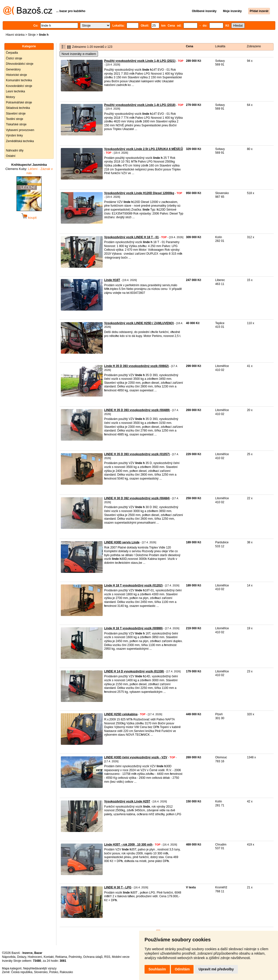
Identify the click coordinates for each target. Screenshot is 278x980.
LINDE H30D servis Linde (122, 542)
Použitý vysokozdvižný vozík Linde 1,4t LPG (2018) (140, 105)
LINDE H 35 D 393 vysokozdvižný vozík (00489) (137, 410)
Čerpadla (12, 53)
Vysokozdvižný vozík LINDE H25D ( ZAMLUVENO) (139, 323)
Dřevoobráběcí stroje (20, 64)
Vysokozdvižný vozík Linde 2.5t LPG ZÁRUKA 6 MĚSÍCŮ (144, 149)
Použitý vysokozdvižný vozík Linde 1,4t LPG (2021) (140, 61)
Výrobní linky (14, 135)
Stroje (32, 35)
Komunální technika (19, 80)
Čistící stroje (14, 58)
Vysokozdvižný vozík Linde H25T (127, 801)
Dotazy (21, 957)
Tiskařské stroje (16, 124)
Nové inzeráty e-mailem (79, 54)
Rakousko (66, 972)
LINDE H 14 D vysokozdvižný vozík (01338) (134, 671)
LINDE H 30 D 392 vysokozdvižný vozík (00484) (137, 498)
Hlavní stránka (15, 35)
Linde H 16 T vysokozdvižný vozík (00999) (133, 628)
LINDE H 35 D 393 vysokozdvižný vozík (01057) (137, 454)
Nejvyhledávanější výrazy (40, 968)
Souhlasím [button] (157, 969)
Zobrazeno (254, 46)
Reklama (61, 957)
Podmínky (75, 957)
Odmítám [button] (182, 969)
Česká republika (22, 972)
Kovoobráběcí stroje (19, 86)
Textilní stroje (15, 119)
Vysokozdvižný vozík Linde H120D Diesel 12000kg (139, 193)
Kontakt (49, 957)
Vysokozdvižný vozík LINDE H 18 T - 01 (131, 237)
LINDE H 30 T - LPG (118, 887)
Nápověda (9, 957)
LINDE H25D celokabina (121, 714)
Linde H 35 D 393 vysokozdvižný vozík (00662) (136, 366)
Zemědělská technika (20, 141)
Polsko (54, 972)
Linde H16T (112, 280)
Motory (10, 97)
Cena (189, 46)
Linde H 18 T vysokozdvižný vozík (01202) (133, 585)
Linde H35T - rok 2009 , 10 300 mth (128, 845)
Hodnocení (35, 957)
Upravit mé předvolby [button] (216, 969)
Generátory (13, 69)
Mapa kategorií (12, 968)
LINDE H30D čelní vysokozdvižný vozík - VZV (136, 757)
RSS (107, 957)
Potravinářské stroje (19, 102)
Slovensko (41, 972)
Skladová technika (18, 108)
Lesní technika (15, 91)
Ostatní (11, 156)
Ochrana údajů (93, 957)
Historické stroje (16, 75)
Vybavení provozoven (20, 130)
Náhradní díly (15, 150)
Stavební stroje (16, 114)
